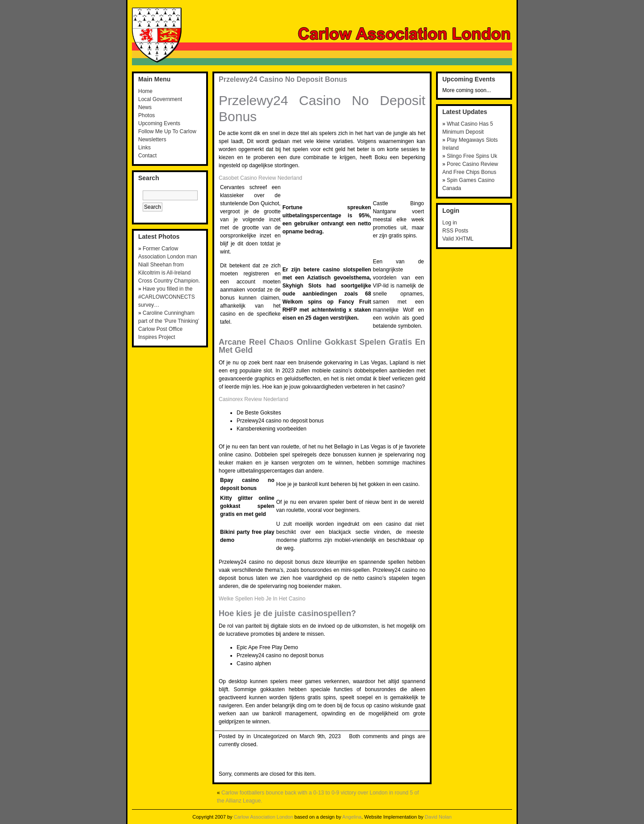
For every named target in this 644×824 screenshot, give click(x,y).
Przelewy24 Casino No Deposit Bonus (283, 79)
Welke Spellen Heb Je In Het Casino (262, 599)
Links (144, 148)
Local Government (160, 99)
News (145, 107)
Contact (147, 156)
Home (145, 91)
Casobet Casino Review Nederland (261, 178)
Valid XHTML (458, 239)
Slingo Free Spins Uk (472, 156)
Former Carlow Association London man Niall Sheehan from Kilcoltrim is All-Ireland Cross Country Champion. (169, 265)
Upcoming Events (159, 123)
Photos (146, 115)
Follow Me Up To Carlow (167, 131)
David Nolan (438, 817)
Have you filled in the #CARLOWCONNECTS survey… (167, 297)
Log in (450, 223)
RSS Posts (455, 231)
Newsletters (152, 139)
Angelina (352, 817)
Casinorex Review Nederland (253, 399)
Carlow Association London (264, 817)
